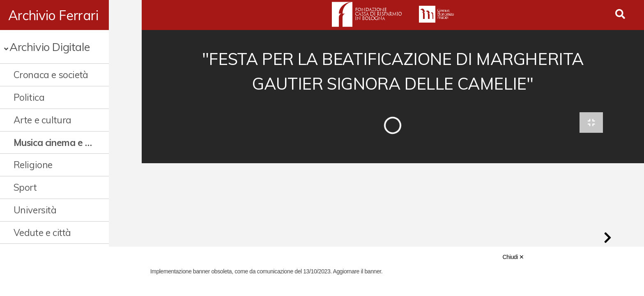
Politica (29, 97)
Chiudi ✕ (513, 257)
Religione (33, 165)
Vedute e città (42, 232)
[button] (607, 240)
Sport (25, 187)
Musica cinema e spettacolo (69, 142)
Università (35, 210)
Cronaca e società (51, 75)
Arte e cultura (43, 120)
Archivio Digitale (49, 47)
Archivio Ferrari (53, 15)
